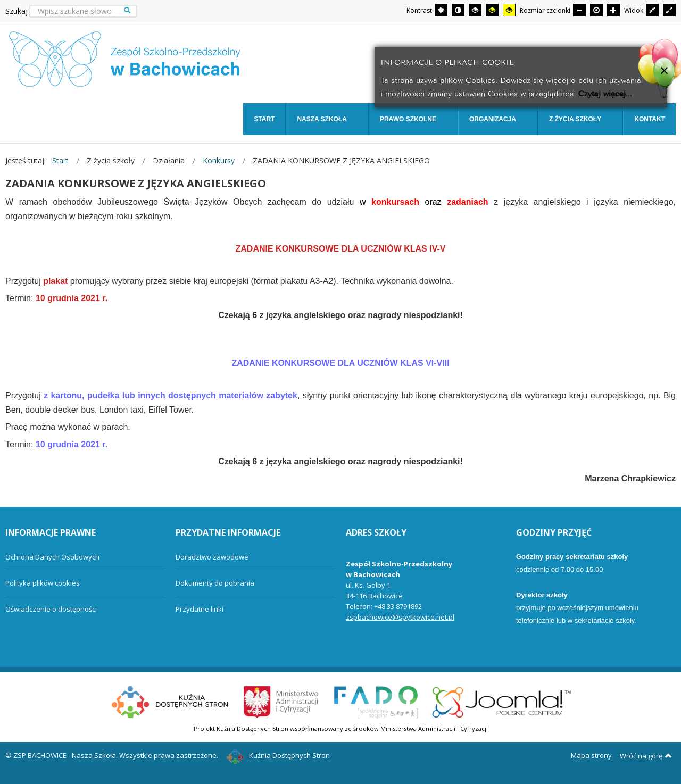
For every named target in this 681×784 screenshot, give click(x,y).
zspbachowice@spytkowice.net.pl (400, 617)
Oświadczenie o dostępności (51, 609)
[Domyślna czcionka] (596, 10)
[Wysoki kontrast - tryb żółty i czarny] (509, 10)
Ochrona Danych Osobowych (52, 557)
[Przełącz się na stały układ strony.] (652, 10)
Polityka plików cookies (43, 583)
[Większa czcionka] (613, 10)
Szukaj (16, 11)
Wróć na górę (646, 756)
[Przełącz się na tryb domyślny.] (441, 10)
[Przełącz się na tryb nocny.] (458, 10)
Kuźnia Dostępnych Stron (278, 755)
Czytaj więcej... (605, 93)
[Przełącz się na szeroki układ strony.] (669, 10)
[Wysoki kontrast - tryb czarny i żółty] (492, 10)
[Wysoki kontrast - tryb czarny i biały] (475, 10)
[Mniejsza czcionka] (579, 10)
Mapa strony (591, 755)
